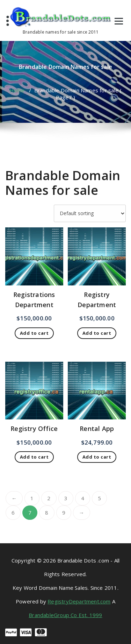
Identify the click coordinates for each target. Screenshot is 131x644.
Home (17, 90)
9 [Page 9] (64, 512)
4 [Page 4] (83, 498)
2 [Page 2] (49, 498)
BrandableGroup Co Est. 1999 (65, 615)
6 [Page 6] (13, 512)
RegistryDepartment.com (79, 601)
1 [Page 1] (32, 498)
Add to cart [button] (34, 333)
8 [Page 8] (47, 512)
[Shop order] (90, 213)
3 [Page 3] (66, 498)
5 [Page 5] (99, 498)
